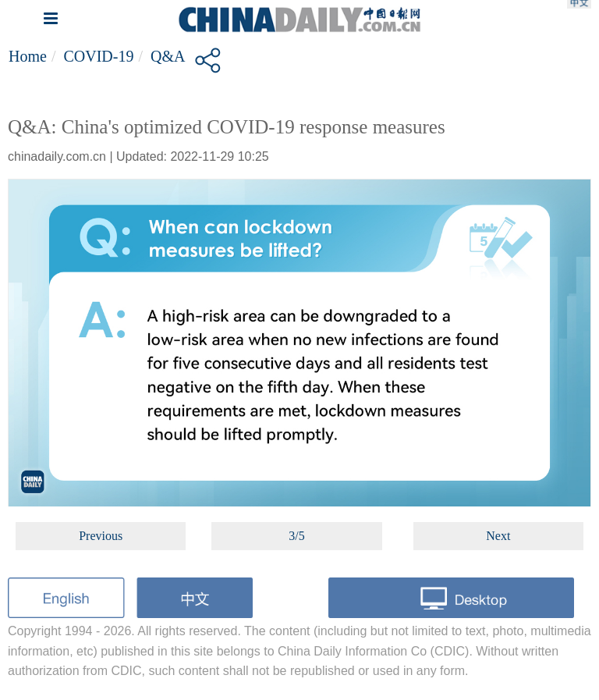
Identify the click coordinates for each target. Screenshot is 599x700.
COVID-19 (98, 56)
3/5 (296, 536)
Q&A (168, 56)
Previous (101, 536)
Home (28, 56)
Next (498, 536)
